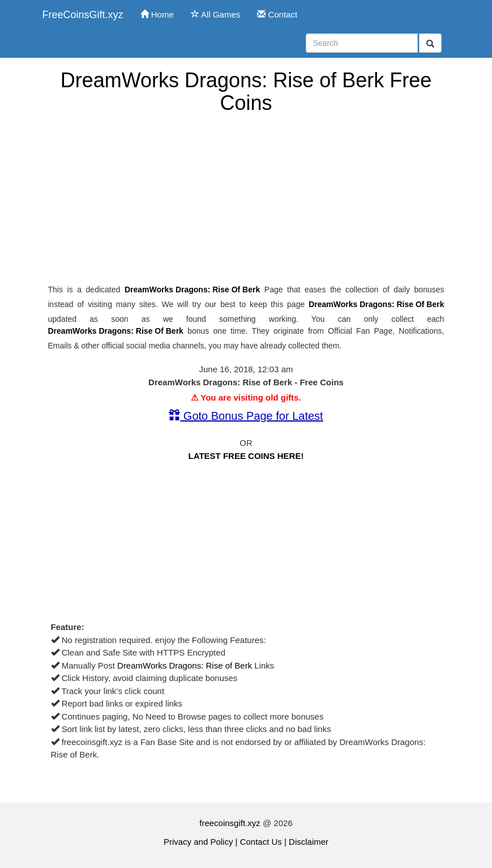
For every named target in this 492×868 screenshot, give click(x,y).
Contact (277, 14)
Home (157, 14)
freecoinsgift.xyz (230, 823)
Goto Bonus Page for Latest (246, 416)
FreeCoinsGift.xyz (83, 15)
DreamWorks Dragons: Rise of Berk (192, 290)
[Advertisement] (246, 199)
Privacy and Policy (198, 842)
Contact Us (261, 842)
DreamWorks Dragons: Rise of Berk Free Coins (246, 92)
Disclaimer (309, 842)
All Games (216, 14)
